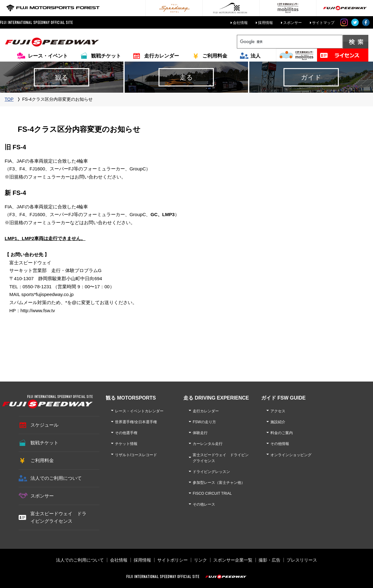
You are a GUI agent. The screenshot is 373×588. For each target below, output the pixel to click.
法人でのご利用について (56, 478)
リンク (200, 560)
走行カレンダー (162, 56)
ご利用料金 (215, 56)
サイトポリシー (173, 560)
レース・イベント (48, 56)
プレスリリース (302, 560)
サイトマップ (323, 23)
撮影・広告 (269, 560)
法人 (256, 56)
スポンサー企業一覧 (233, 560)
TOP (9, 99)
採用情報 (265, 23)
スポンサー (292, 23)
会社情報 (240, 23)
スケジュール (44, 425)
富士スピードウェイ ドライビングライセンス (58, 517)
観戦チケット (106, 56)
